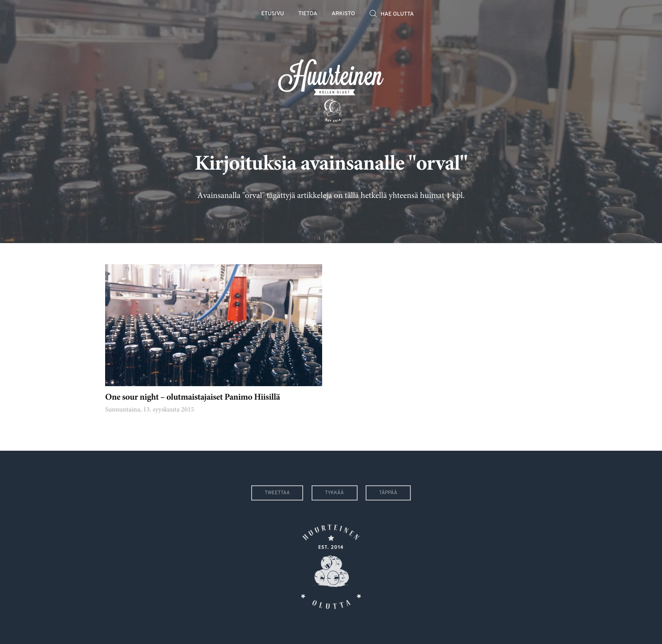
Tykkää (335, 493)
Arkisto (343, 14)
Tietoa (308, 14)
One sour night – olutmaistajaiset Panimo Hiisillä (193, 398)
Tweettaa (277, 493)
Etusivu (273, 14)
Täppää (388, 493)
